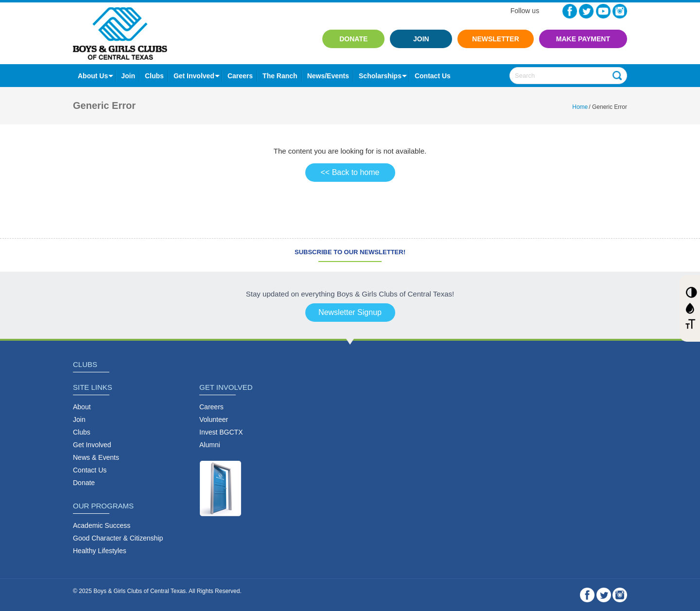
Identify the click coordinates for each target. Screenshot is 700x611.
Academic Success (102, 525)
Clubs (154, 76)
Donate (353, 39)
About (82, 407)
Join (421, 39)
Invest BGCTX (221, 432)
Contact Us (90, 470)
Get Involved (194, 76)
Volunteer (214, 419)
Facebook (570, 11)
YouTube (603, 11)
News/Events (328, 76)
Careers (240, 76)
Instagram (620, 11)
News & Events (96, 457)
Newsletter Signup (350, 312)
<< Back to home (350, 172)
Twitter (586, 11)
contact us (433, 76)
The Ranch (280, 76)
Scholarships (380, 76)
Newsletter (495, 39)
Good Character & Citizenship (118, 538)
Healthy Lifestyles (100, 551)
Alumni (210, 445)
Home (580, 107)
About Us (93, 76)
